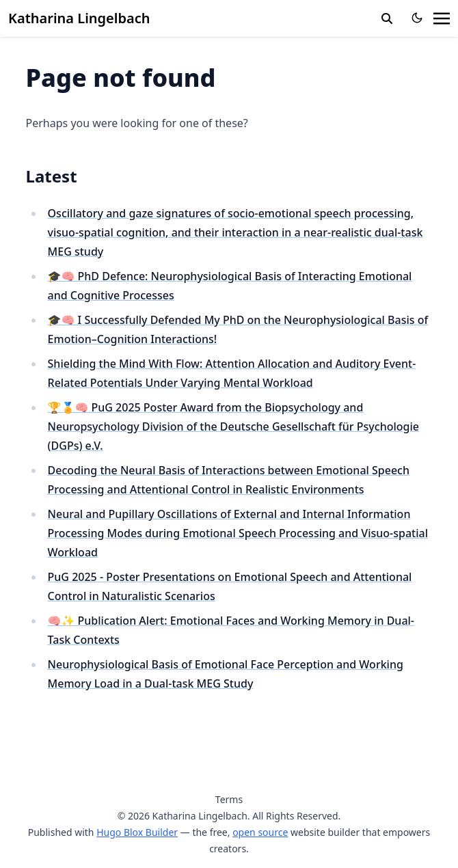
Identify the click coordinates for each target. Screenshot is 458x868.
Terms (229, 799)
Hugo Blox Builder (137, 832)
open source (260, 832)
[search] (387, 18)
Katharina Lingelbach (79, 18)
